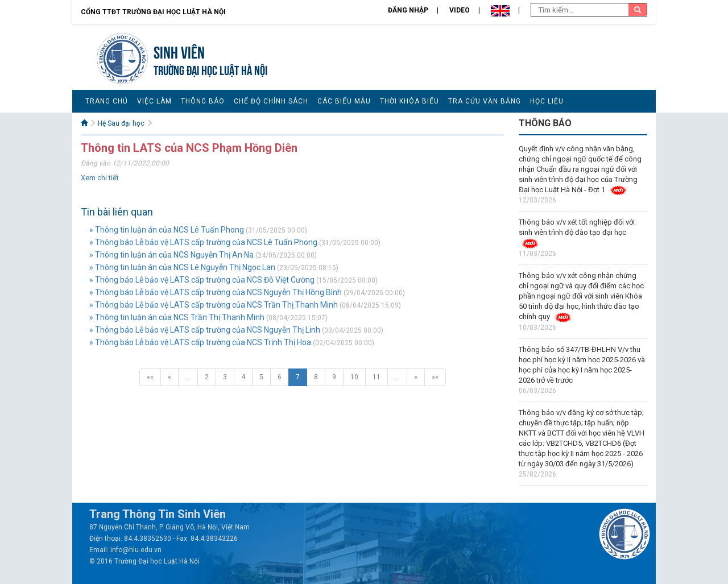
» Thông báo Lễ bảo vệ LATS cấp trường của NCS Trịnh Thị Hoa (200, 342)
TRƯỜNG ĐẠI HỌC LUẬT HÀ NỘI (210, 69)
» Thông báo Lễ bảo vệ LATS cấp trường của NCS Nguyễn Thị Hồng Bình (216, 292)
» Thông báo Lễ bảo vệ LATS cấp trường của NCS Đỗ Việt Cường (202, 280)
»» (435, 377)
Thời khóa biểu (409, 101)
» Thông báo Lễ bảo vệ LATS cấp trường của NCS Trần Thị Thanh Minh (214, 305)
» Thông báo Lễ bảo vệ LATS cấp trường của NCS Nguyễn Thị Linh (205, 330)
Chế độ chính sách (271, 101)
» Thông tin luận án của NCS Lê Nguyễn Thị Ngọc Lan (182, 267)
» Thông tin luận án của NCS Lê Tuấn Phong (167, 230)
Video (460, 10)
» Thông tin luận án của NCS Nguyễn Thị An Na (171, 255)
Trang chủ (107, 101)
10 (354, 377)
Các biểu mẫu (344, 101)
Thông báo (203, 101)
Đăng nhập (408, 10)
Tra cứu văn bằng (485, 101)
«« (150, 377)
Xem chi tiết (100, 178)
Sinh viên (179, 51)
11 (377, 377)
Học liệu (547, 101)
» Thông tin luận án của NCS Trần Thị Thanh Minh (177, 317)
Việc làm (154, 101)
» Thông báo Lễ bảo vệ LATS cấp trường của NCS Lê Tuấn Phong (203, 242)
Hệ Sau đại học (121, 123)
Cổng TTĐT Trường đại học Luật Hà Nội (153, 12)
